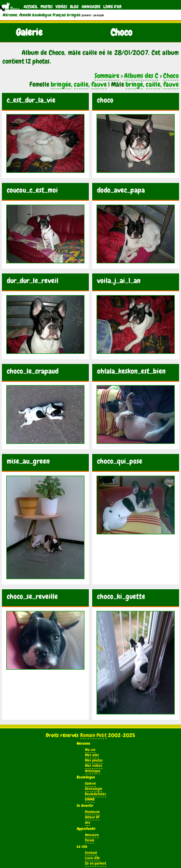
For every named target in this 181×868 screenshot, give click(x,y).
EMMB (90, 799)
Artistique (93, 771)
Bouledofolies (96, 794)
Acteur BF (92, 817)
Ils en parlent (96, 863)
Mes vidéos (94, 766)
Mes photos (94, 760)
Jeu (88, 823)
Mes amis (92, 755)
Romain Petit (93, 735)
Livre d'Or (112, 7)
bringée (61, 84)
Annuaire (91, 7)
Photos (47, 7)
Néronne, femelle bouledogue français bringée (41, 15)
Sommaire (107, 76)
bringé (134, 84)
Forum (90, 840)
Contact (91, 853)
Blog (74, 7)
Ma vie (90, 750)
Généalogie (94, 789)
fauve (99, 84)
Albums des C (141, 76)
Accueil (31, 7)
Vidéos (61, 7)
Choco (171, 76)
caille (81, 84)
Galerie (90, 784)
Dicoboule (92, 812)
